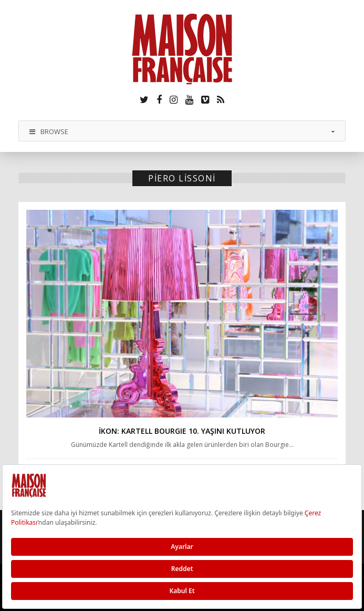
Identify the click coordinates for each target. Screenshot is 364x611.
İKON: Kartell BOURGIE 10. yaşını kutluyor (182, 431)
